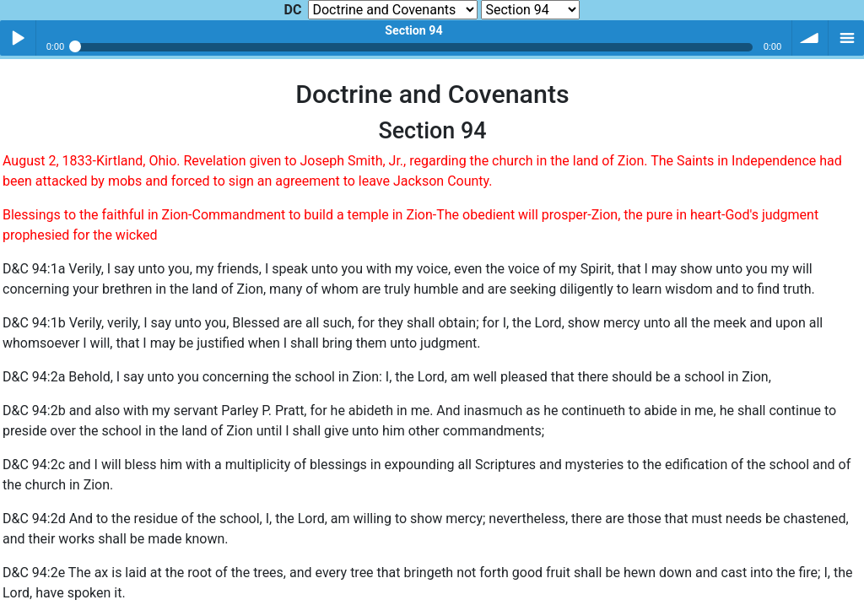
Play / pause (18, 38)
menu (846, 38)
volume (810, 38)
